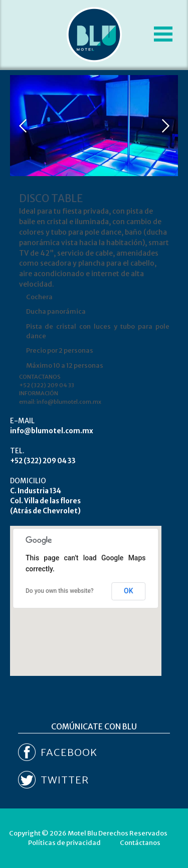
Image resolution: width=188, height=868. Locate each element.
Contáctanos (140, 843)
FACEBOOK (69, 752)
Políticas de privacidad (64, 843)
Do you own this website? (60, 591)
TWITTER (65, 780)
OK (129, 591)
